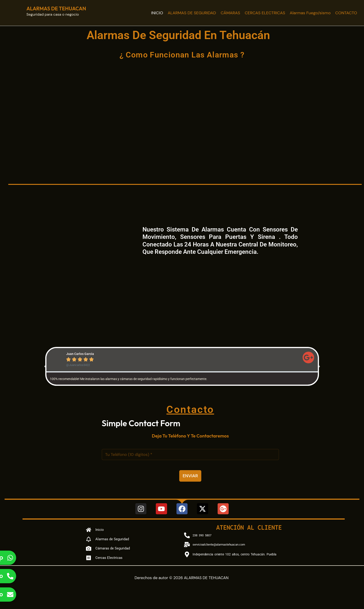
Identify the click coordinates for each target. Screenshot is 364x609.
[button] (45, 366)
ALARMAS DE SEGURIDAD (192, 13)
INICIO (157, 13)
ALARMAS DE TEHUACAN (56, 9)
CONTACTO (346, 13)
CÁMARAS (230, 13)
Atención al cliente (249, 527)
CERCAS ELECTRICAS (265, 13)
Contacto (190, 409)
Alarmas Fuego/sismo (310, 13)
